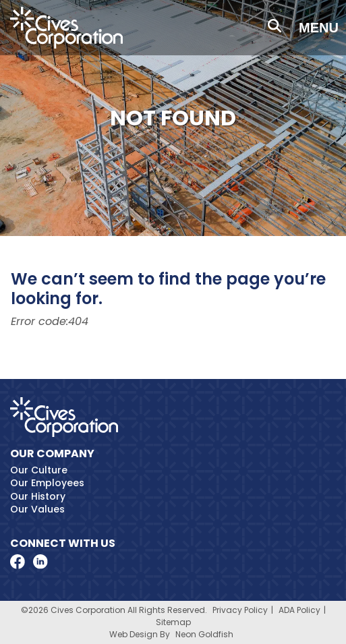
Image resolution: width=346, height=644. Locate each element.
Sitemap (173, 622)
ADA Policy (299, 610)
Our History (38, 496)
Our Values (37, 509)
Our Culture (39, 470)
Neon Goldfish (204, 634)
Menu (319, 28)
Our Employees (47, 483)
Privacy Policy (240, 610)
